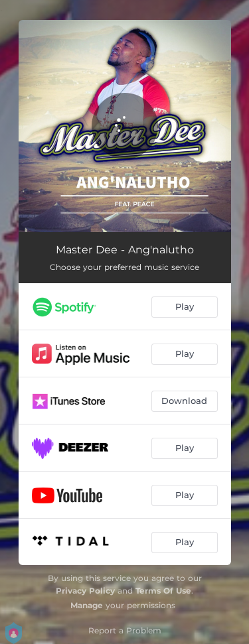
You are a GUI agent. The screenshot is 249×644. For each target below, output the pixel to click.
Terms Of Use (163, 591)
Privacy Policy (85, 591)
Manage (87, 605)
